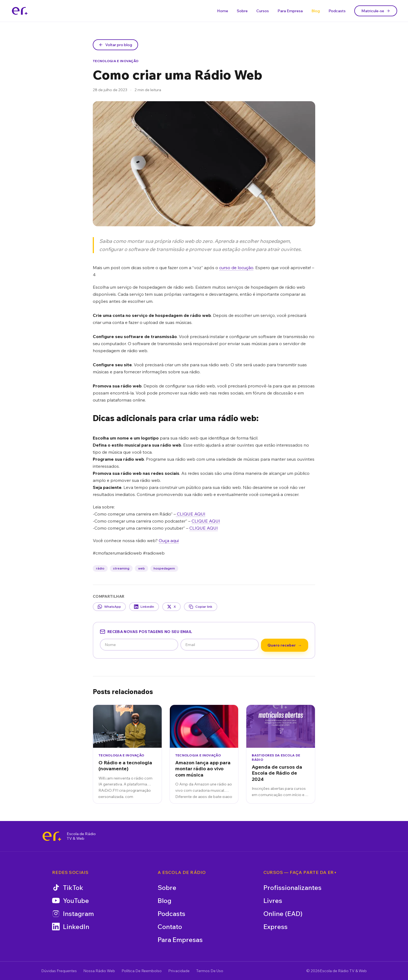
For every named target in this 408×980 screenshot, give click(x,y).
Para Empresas (180, 940)
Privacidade (179, 971)
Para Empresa (290, 11)
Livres (273, 901)
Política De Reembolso (142, 971)
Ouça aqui (169, 540)
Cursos (263, 11)
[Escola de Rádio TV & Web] (52, 836)
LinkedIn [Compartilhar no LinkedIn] (144, 607)
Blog (316, 11)
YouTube (71, 901)
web (141, 568)
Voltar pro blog (115, 45)
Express (275, 927)
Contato (170, 927)
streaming (121, 568)
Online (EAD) (283, 914)
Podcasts (337, 11)
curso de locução (236, 268)
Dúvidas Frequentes (59, 971)
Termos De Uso (210, 971)
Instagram (73, 914)
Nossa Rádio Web (99, 971)
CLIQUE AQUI (191, 514)
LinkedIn (71, 927)
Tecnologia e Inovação (116, 61)
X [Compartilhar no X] (171, 607)
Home (223, 11)
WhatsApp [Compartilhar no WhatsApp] (109, 607)
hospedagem (164, 568)
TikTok (68, 887)
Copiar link (201, 607)
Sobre (242, 11)
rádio (100, 568)
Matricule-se (376, 11)
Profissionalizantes (292, 887)
